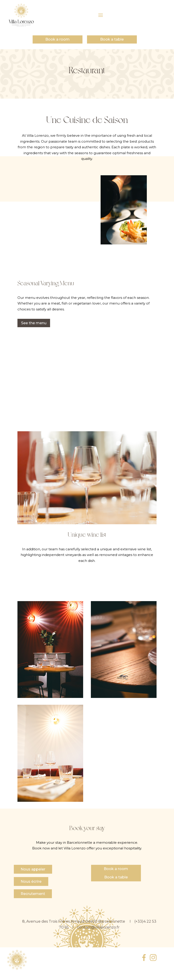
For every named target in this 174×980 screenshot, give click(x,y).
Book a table (112, 39)
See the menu (34, 323)
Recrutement (33, 894)
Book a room (57, 39)
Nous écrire (31, 881)
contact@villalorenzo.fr (98, 927)
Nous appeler (33, 869)
